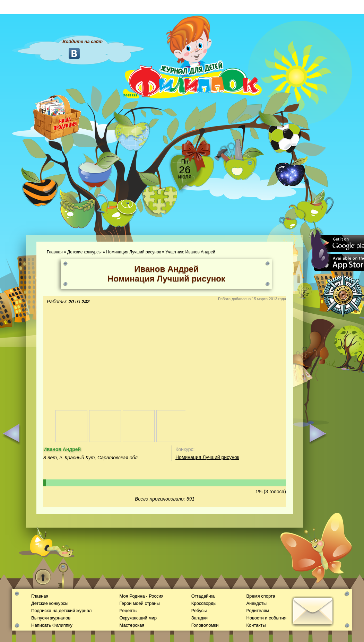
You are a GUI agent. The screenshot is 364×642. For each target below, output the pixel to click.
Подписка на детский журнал (61, 611)
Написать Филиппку (52, 625)
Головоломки (205, 625)
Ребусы (199, 611)
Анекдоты (256, 603)
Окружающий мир (138, 618)
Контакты (256, 625)
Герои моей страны (139, 603)
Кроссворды (204, 603)
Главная (55, 252)
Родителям (258, 611)
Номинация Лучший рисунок (133, 252)
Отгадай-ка (203, 596)
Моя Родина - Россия (141, 596)
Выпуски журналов (51, 618)
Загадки (200, 618)
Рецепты (128, 611)
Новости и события (266, 618)
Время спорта (261, 596)
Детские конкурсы (84, 252)
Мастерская (132, 625)
